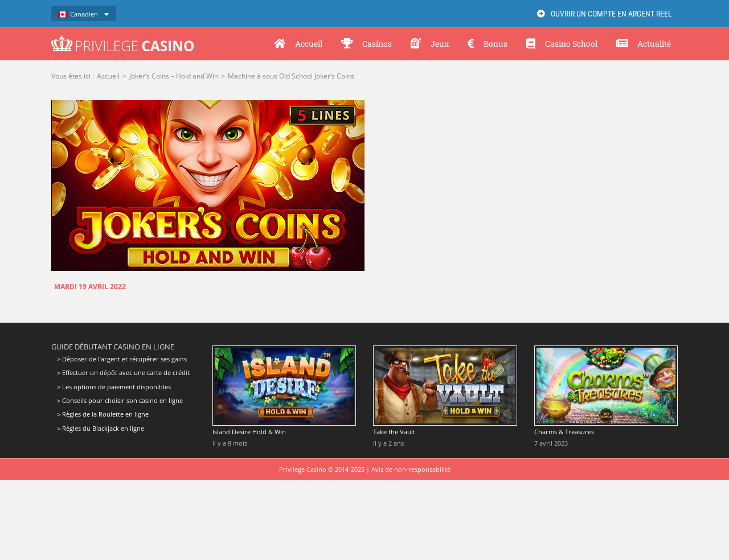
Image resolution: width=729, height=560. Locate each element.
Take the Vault (394, 432)
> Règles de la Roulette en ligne (103, 414)
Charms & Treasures (564, 432)
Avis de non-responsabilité (411, 469)
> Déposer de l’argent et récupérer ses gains (122, 359)
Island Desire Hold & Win (249, 432)
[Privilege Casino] (122, 39)
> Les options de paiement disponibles (114, 387)
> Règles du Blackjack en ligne (101, 428)
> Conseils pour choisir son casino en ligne (120, 400)
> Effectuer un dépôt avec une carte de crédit (123, 372)
